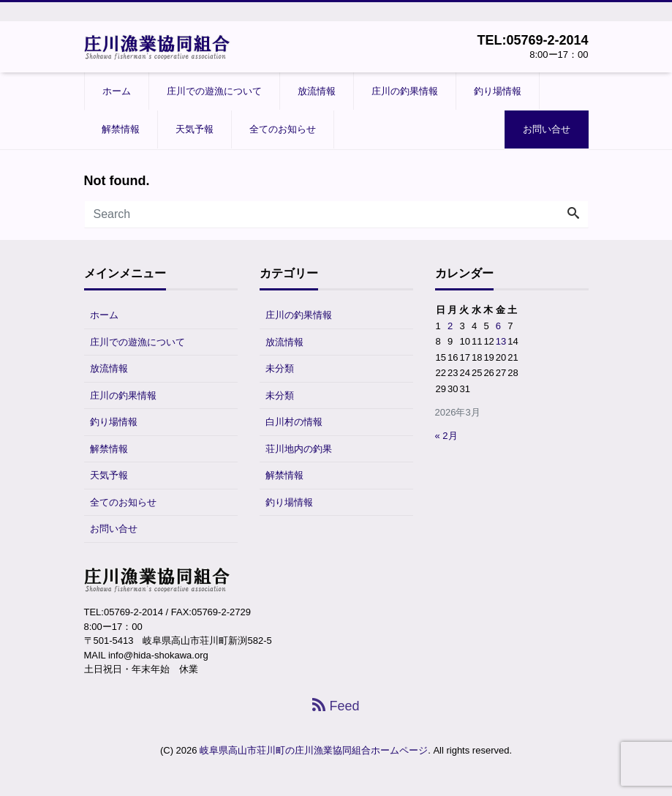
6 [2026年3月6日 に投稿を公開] (498, 326)
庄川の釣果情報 (405, 91)
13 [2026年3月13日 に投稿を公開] (501, 341)
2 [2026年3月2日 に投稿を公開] (450, 326)
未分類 (280, 368)
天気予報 (195, 129)
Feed (336, 706)
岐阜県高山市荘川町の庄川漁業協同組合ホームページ (314, 750)
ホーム (117, 91)
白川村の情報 (294, 422)
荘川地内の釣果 (299, 449)
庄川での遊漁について (214, 91)
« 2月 (446, 436)
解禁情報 (121, 129)
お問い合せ (547, 129)
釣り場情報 (498, 91)
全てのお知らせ (283, 129)
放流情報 (317, 91)
